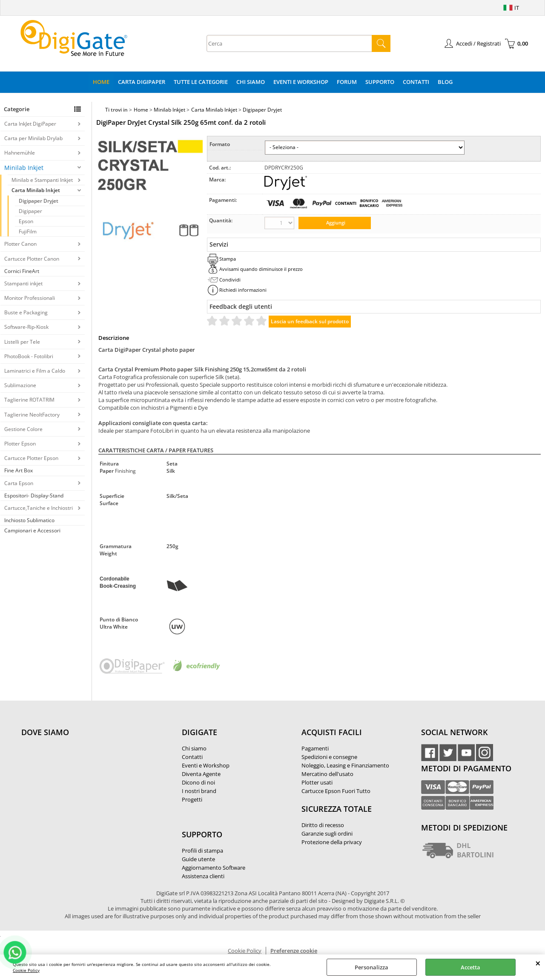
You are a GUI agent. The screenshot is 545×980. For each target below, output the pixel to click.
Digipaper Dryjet (39, 201)
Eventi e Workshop (301, 82)
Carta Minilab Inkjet (36, 190)
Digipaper (30, 211)
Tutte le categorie (201, 82)
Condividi (230, 280)
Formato (220, 144)
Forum (347, 82)
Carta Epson (19, 483)
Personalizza (371, 967)
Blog (445, 82)
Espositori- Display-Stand (34, 496)
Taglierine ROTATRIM (29, 400)
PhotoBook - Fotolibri (29, 356)
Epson (26, 221)
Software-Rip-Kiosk (26, 327)
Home (101, 82)
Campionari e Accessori (32, 530)
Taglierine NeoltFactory (32, 415)
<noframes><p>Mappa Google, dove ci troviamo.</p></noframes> (85, 789)
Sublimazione (20, 385)
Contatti (416, 82)
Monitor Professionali (30, 298)
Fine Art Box (19, 470)
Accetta (470, 967)
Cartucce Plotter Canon (32, 259)
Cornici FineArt (22, 271)
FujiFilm (28, 231)
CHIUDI (538, 963)
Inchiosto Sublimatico (29, 520)
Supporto (380, 82)
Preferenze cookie (294, 951)
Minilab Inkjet (24, 168)
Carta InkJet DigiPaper (30, 124)
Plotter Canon (20, 244)
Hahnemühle (20, 153)
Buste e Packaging (26, 312)
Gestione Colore (23, 429)
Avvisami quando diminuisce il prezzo (261, 269)
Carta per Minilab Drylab (33, 138)
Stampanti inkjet (23, 283)
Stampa (228, 259)
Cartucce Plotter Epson (31, 458)
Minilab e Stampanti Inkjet (42, 180)
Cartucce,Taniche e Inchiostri (39, 508)
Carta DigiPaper (142, 82)
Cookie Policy (26, 970)
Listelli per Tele (22, 342)
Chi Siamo (251, 82)
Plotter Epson (20, 444)
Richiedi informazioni (243, 290)
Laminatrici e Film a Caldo (35, 371)
